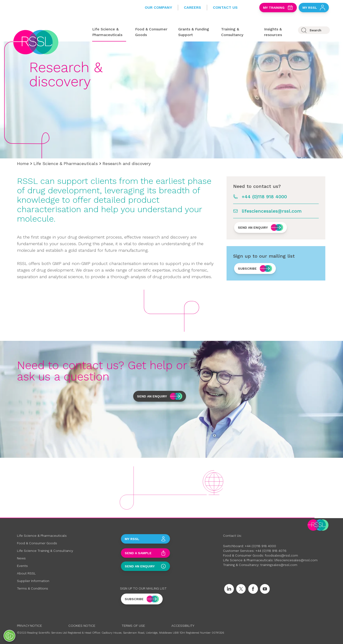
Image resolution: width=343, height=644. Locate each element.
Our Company (158, 7)
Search (315, 30)
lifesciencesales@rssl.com (272, 211)
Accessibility (183, 626)
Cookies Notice (82, 626)
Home (23, 163)
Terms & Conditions (33, 588)
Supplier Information (33, 581)
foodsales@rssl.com (281, 555)
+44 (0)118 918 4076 (271, 551)
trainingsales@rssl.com (279, 565)
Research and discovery (127, 163)
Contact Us (225, 7)
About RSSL (26, 573)
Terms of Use (133, 626)
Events (22, 566)
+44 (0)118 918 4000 (264, 197)
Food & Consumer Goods (37, 543)
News (21, 558)
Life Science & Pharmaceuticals (66, 163)
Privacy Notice (29, 626)
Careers (192, 7)
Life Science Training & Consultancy (45, 551)
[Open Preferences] (9, 636)
